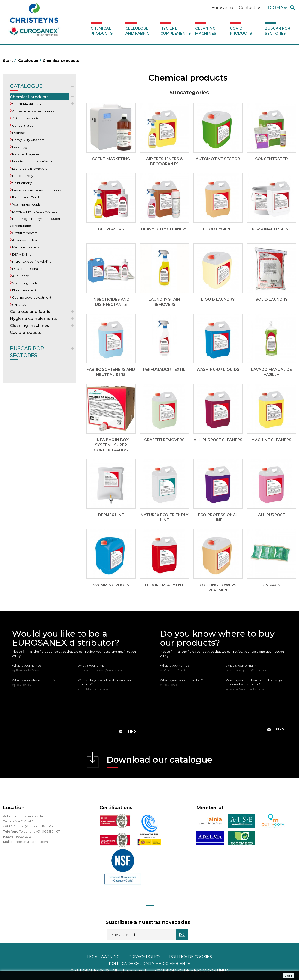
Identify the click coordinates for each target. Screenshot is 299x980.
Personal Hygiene (25, 154)
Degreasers (21, 133)
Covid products (241, 31)
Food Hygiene (23, 147)
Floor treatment (24, 290)
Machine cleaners (25, 247)
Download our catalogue (160, 761)
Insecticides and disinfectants (34, 161)
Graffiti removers (24, 233)
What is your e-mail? (93, 665)
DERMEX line (21, 254)
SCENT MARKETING (26, 104)
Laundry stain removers (29, 169)
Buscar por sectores (278, 31)
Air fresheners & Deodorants (33, 111)
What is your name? (27, 665)
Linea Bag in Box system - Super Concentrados (35, 222)
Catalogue (26, 87)
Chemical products (102, 31)
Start (10, 61)
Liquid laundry (22, 176)
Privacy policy (145, 957)
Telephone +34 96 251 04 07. (40, 831)
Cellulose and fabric (137, 31)
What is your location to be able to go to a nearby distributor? (254, 682)
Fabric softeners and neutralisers (36, 190)
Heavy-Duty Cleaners (28, 140)
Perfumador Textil (25, 197)
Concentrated (23, 125)
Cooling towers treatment (31, 297)
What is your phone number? (34, 680)
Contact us (250, 8)
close (289, 975)
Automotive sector (26, 118)
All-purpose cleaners (27, 240)
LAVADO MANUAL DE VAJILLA (34, 212)
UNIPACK (19, 305)
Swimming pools (24, 283)
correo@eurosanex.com (29, 842)
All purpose (20, 276)
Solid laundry (22, 183)
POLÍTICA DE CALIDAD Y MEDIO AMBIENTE (149, 964)
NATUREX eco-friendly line (32, 262)
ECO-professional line (28, 269)
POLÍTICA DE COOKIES (191, 957)
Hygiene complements (176, 31)
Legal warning (104, 957)
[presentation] (74, 716)
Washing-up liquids (26, 204)
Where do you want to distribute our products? (105, 682)
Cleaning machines (206, 31)
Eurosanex (222, 8)
